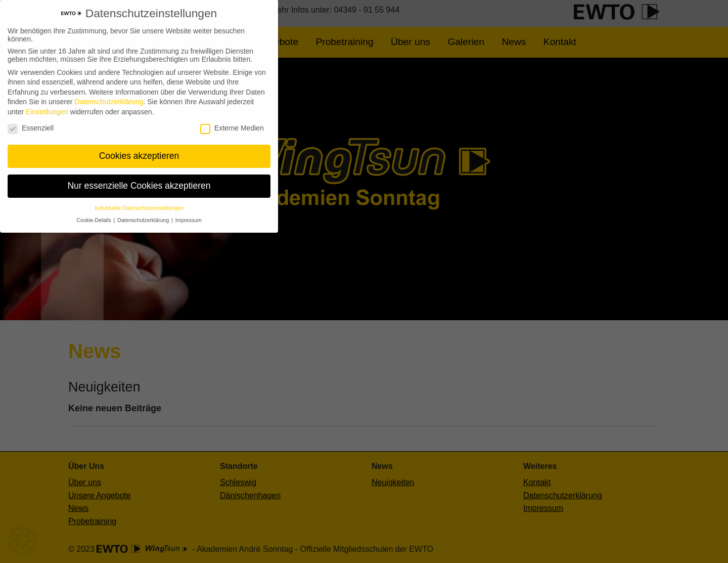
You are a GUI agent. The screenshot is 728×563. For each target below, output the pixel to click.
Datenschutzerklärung (109, 96)
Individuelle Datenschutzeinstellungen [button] (139, 202)
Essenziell (31, 121)
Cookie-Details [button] (94, 214)
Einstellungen (47, 106)
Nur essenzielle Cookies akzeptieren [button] (139, 180)
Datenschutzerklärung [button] (144, 214)
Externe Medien (232, 121)
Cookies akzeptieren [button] (139, 150)
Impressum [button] (189, 214)
